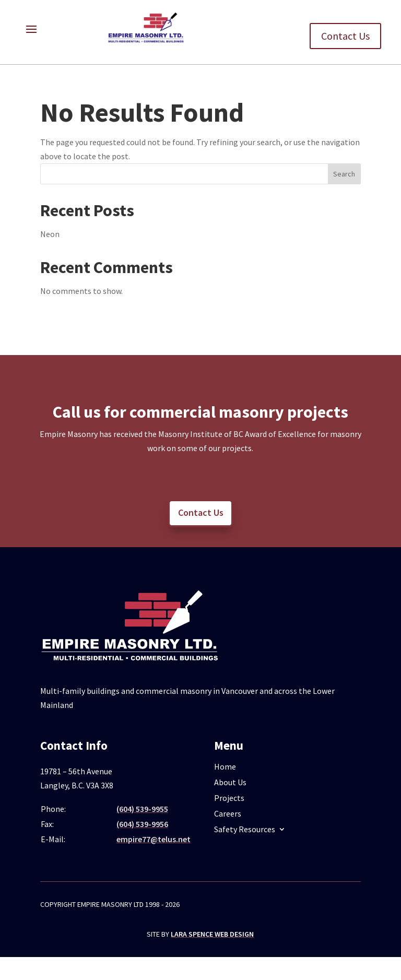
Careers (228, 814)
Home (225, 767)
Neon (50, 234)
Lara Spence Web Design (212, 934)
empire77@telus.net (154, 839)
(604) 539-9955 (142, 809)
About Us (230, 783)
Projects (229, 799)
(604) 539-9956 (142, 824)
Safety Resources (245, 830)
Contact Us (345, 36)
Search (344, 174)
